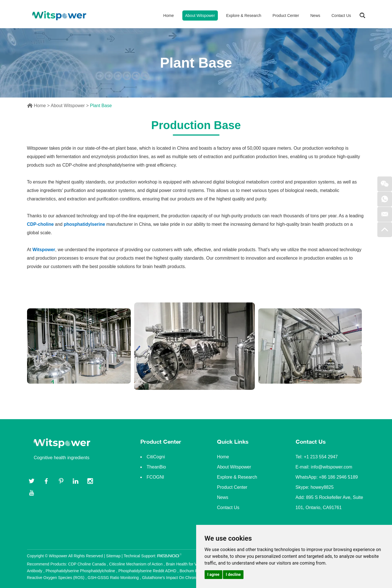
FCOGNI (155, 477)
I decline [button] (233, 574)
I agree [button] (213, 574)
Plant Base (101, 106)
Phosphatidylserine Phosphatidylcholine (81, 571)
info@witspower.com (332, 467)
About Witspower (200, 16)
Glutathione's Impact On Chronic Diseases (179, 578)
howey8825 (322, 487)
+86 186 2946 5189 (338, 477)
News (315, 16)
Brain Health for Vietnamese (191, 564)
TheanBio (156, 467)
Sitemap (113, 556)
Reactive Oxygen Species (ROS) (56, 578)
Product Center (286, 16)
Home (168, 16)
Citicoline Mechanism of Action (136, 564)
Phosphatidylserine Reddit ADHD (148, 571)
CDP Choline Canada (88, 564)
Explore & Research (244, 16)
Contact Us (341, 16)
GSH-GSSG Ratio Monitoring (114, 578)
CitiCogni (156, 457)
